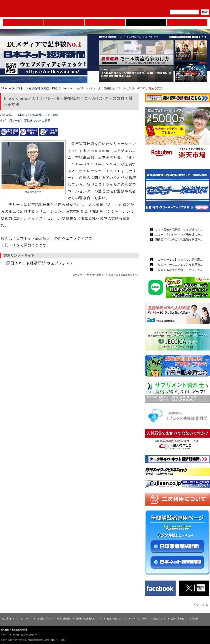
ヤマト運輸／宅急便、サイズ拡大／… (178, 230)
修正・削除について (117, 619)
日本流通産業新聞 (105, 23)
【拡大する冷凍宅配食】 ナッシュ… (178, 270)
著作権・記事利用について (89, 619)
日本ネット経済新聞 (146, 23)
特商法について (44, 619)
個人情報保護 (64, 619)
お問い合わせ (178, 619)
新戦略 (29, 121)
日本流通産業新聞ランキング (170, 219)
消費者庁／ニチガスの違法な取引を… (178, 239)
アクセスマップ (24, 619)
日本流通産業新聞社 (31, 9)
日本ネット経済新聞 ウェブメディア (42, 263)
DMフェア (187, 23)
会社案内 (6, 619)
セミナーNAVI (64, 23)
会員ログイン (200, 6)
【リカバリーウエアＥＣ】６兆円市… (178, 265)
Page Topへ (201, 604)
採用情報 (194, 619)
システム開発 (42, 121)
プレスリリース (140, 619)
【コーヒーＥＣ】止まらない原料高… (178, 260)
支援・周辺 (51, 88)
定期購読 (179, 6)
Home (23, 23)
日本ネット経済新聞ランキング (172, 250)
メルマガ (159, 6)
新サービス (17, 121)
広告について (159, 619)
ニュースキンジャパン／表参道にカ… (178, 234)
